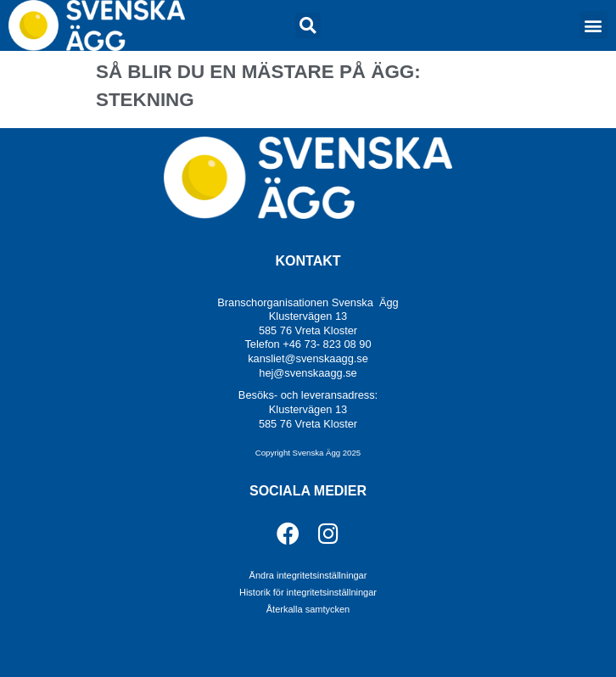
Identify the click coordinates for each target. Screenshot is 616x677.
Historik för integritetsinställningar (308, 592)
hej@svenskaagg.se (308, 373)
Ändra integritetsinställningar (308, 575)
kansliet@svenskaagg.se (308, 358)
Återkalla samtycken (308, 609)
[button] (308, 25)
